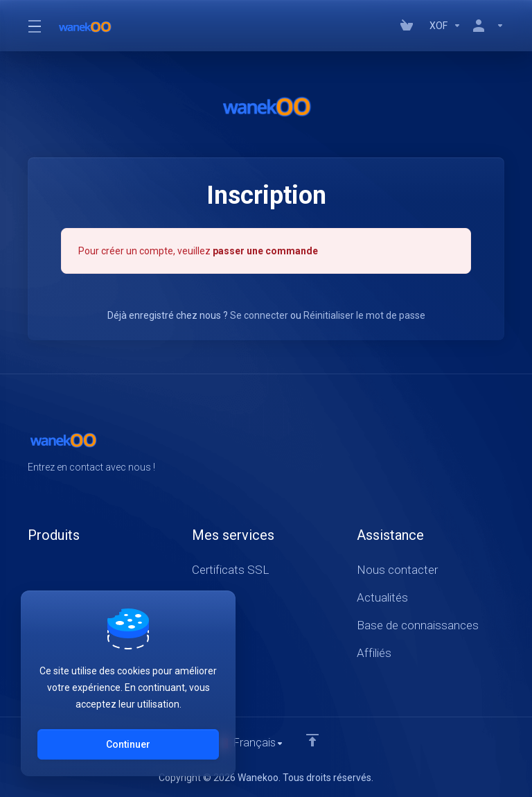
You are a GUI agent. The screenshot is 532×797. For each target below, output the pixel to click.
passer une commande (265, 250)
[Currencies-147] (445, 26)
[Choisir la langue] (249, 743)
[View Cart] (409, 26)
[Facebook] (460, 449)
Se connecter (259, 315)
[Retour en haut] (313, 739)
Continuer (128, 744)
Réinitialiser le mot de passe (364, 315)
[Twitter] (482, 449)
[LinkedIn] (504, 449)
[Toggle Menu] (34, 26)
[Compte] (486, 26)
